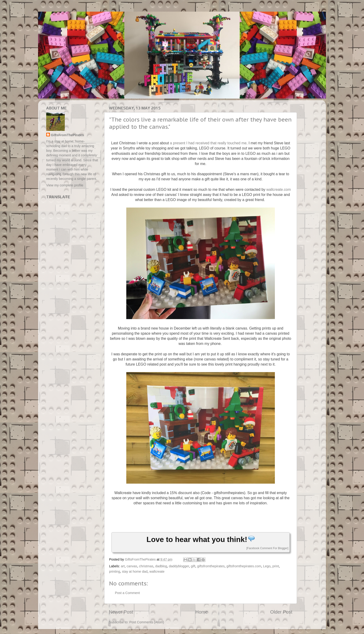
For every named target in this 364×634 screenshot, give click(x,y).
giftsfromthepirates (211, 566)
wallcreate (157, 571)
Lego (267, 566)
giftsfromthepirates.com (244, 566)
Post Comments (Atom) (147, 622)
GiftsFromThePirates (67, 135)
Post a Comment (127, 593)
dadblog (161, 566)
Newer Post (121, 612)
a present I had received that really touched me (208, 143)
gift (193, 566)
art (123, 566)
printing (115, 571)
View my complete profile (65, 185)
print (276, 566)
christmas (146, 566)
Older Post (281, 612)
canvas (132, 566)
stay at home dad (135, 571)
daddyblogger (179, 566)
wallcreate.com (279, 190)
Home (202, 612)
